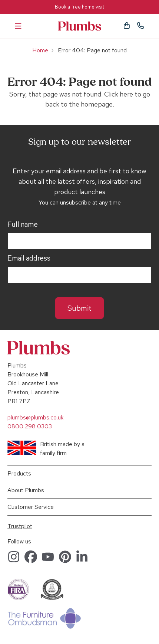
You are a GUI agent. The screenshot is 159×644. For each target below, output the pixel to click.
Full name (23, 225)
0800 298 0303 (30, 426)
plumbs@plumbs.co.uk (35, 417)
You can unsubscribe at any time (80, 202)
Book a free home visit (79, 7)
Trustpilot (20, 526)
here (126, 94)
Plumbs (80, 26)
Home (40, 50)
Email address (29, 258)
